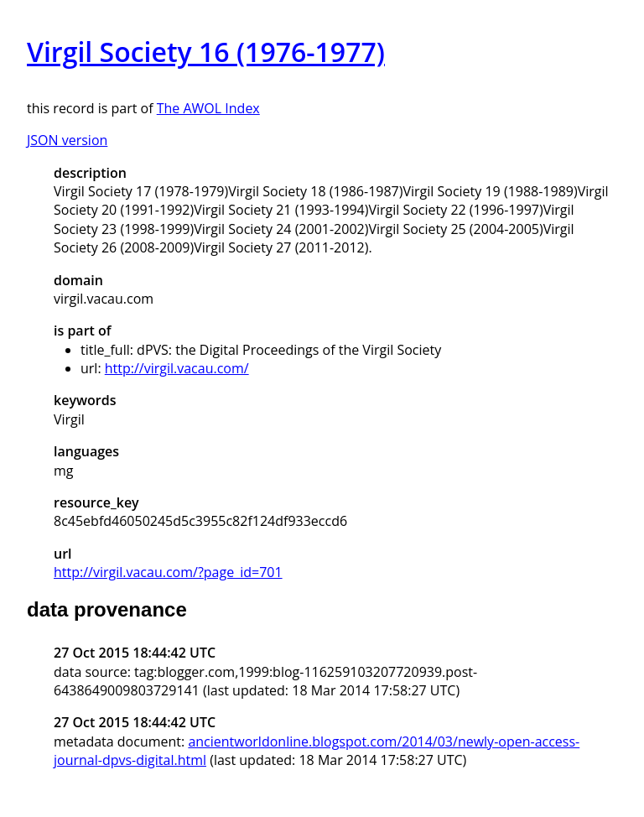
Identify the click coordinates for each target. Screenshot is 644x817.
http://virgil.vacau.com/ (177, 368)
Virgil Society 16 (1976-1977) (206, 52)
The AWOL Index (208, 108)
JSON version (67, 140)
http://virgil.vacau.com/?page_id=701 (168, 572)
